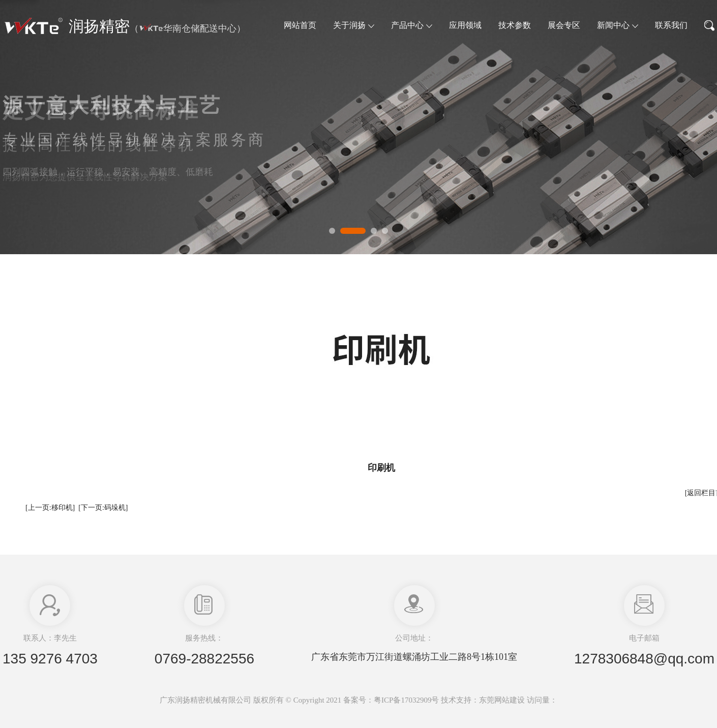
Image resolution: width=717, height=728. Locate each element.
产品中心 (412, 25)
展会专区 (564, 25)
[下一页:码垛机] (103, 508)
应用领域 (465, 25)
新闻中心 (618, 25)
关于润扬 (354, 25)
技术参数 (515, 25)
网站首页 (300, 25)
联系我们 (671, 25)
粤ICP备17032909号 (406, 700)
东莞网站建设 (502, 700)
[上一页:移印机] (50, 508)
